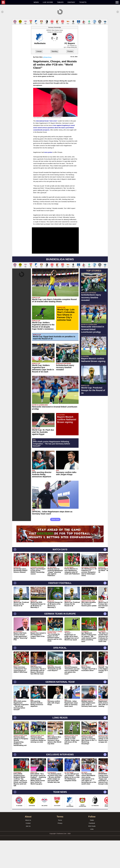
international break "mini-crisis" (47, 148)
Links (92, 857)
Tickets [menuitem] (83, 2)
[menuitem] (16, 2)
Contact (28, 851)
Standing (55, 79)
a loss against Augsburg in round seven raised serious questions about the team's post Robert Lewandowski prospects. (54, 155)
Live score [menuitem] (48, 2)
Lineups (39, 79)
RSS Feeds (92, 854)
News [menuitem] (36, 2)
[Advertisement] (60, 32)
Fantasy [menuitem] (71, 2)
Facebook (92, 851)
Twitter (92, 848)
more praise (48, 180)
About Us (28, 848)
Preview (70, 79)
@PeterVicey (47, 85)
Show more (55, 547)
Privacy (60, 851)
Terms (60, 848)
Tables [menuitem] (60, 2)
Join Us (28, 854)
